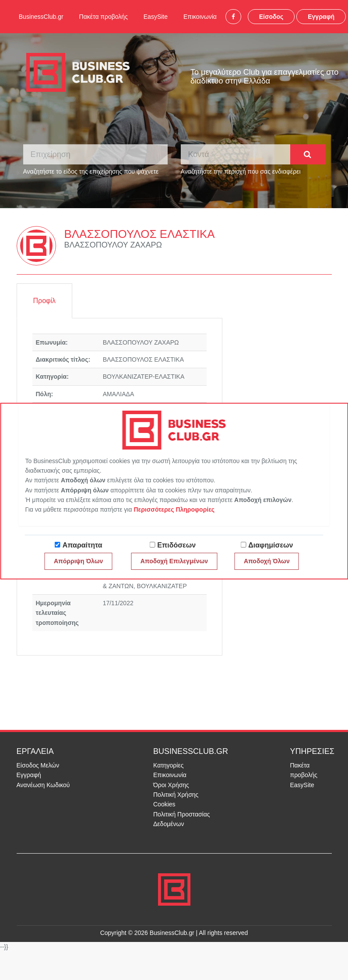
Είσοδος (271, 17)
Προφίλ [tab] (44, 301)
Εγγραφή (321, 17)
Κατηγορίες (168, 765)
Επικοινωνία (200, 17)
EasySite (156, 17)
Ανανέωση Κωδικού (43, 785)
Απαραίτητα (83, 545)
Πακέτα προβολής (104, 17)
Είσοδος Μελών (38, 765)
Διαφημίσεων (271, 545)
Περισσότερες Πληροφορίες (174, 509)
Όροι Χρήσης (171, 785)
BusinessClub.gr (41, 17)
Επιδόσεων (176, 545)
